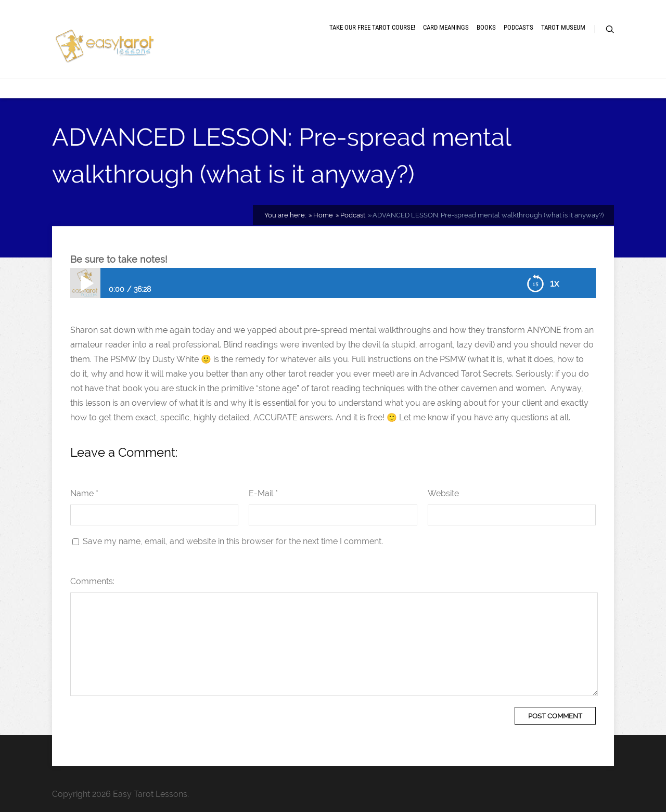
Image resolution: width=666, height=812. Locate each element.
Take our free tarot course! (372, 27)
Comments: (92, 581)
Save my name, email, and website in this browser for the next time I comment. (233, 541)
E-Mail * (263, 493)
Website (443, 493)
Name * (84, 493)
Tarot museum (563, 27)
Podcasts (518, 27)
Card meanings (446, 27)
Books (486, 27)
